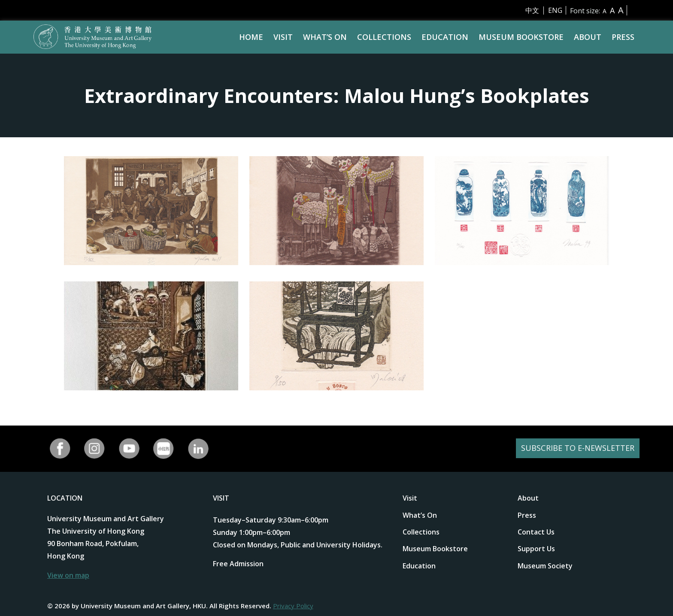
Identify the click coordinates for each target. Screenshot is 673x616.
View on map (68, 575)
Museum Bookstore (521, 37)
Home (251, 37)
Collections (384, 37)
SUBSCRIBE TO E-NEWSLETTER (573, 448)
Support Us (536, 549)
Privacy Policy (293, 606)
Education (445, 37)
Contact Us (536, 532)
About (588, 37)
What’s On (325, 37)
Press (623, 37)
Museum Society (545, 566)
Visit (283, 37)
